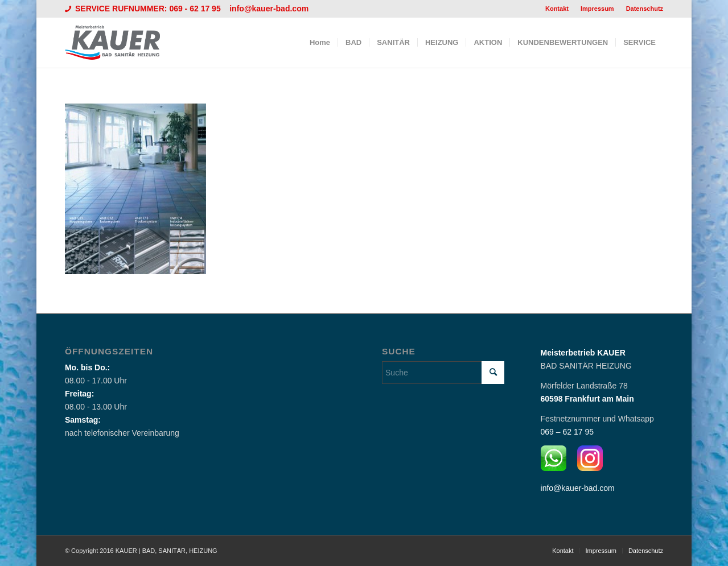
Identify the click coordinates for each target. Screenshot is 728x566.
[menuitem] (557, 9)
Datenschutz (645, 9)
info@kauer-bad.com (269, 9)
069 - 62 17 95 (196, 9)
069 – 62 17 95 (567, 432)
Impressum (597, 9)
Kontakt (557, 9)
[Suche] (443, 373)
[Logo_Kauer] (120, 43)
